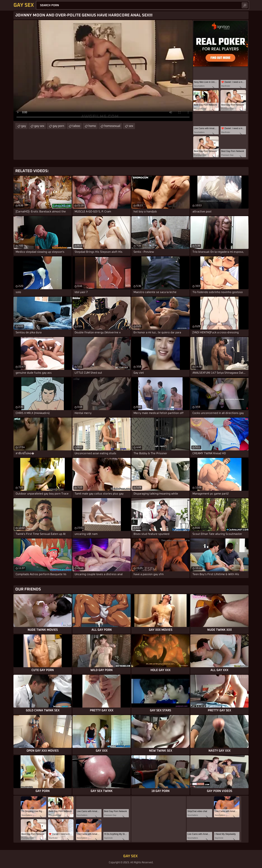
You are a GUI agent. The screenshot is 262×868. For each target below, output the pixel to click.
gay (23, 126)
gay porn (58, 126)
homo (92, 126)
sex (131, 126)
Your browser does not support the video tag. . (103, 71)
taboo (76, 126)
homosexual (112, 126)
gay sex (39, 126)
